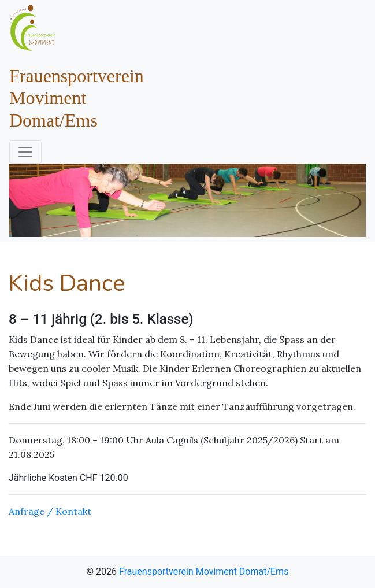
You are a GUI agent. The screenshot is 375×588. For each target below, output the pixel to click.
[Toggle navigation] (25, 152)
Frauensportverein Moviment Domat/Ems (204, 572)
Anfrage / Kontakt (50, 511)
